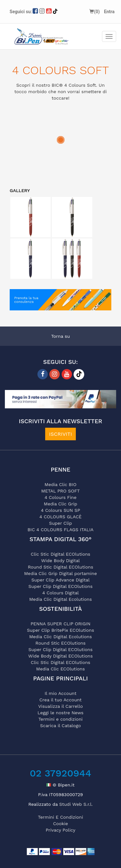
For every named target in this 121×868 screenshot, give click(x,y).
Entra (109, 12)
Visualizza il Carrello (60, 706)
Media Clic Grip (60, 504)
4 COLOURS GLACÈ (60, 517)
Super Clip (60, 523)
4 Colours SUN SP (61, 510)
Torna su (60, 336)
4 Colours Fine (60, 497)
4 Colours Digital (60, 593)
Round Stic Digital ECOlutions (60, 567)
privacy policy (61, 830)
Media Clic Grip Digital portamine (61, 573)
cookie (60, 824)
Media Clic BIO (60, 484)
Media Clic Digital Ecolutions (60, 599)
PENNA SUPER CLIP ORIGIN (61, 624)
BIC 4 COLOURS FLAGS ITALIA (60, 530)
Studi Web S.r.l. (76, 804)
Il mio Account (60, 693)
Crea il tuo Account (60, 700)
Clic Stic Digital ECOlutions (60, 554)
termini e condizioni (61, 817)
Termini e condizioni (60, 719)
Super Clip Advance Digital (60, 580)
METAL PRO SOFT (61, 491)
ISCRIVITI (60, 434)
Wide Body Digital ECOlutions (61, 656)
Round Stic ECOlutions (60, 643)
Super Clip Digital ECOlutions (60, 586)
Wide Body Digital (61, 561)
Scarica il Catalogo (60, 726)
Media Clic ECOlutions (60, 669)
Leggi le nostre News (60, 713)
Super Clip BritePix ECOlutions (60, 630)
